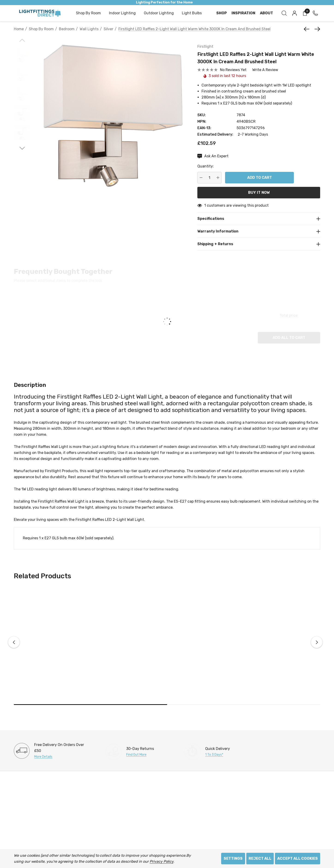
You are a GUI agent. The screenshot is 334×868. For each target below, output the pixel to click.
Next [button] (317, 642)
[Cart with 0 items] (305, 13)
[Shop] (222, 13)
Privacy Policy (161, 861)
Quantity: (206, 166)
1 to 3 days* (214, 755)
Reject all (260, 858)
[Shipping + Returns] (259, 244)
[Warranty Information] (259, 231)
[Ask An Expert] (213, 156)
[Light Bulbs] (192, 13)
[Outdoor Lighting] (159, 13)
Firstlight (205, 46)
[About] (266, 13)
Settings (233, 858)
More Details (43, 757)
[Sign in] (294, 13)
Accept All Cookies (298, 858)
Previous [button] (14, 642)
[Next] (316, 29)
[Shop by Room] (88, 13)
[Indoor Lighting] (122, 13)
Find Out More (136, 755)
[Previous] (308, 29)
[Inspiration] (243, 13)
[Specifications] (259, 219)
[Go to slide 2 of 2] (22, 148)
